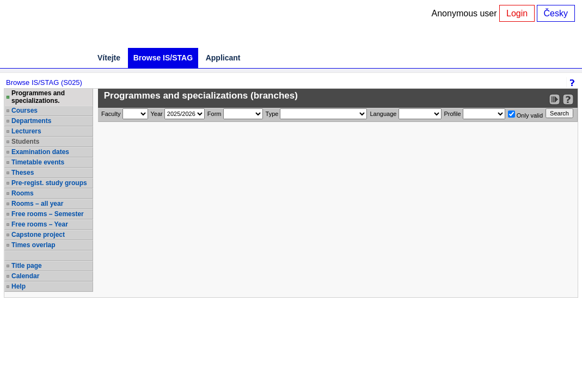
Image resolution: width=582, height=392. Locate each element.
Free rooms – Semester (48, 214)
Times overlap (33, 245)
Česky (556, 13)
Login (517, 13)
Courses (24, 111)
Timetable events (38, 162)
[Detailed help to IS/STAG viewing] (568, 99)
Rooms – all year (37, 204)
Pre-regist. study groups (49, 183)
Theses (23, 173)
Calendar (25, 276)
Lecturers (26, 131)
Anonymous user (466, 13)
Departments (31, 121)
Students (25, 142)
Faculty (111, 114)
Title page (27, 266)
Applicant (223, 58)
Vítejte (109, 58)
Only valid (525, 115)
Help (19, 286)
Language (383, 114)
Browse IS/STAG (163, 58)
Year (157, 114)
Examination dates (40, 152)
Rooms (23, 193)
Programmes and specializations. (38, 97)
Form (215, 114)
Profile (453, 114)
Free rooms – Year (40, 224)
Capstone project (38, 235)
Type (272, 114)
